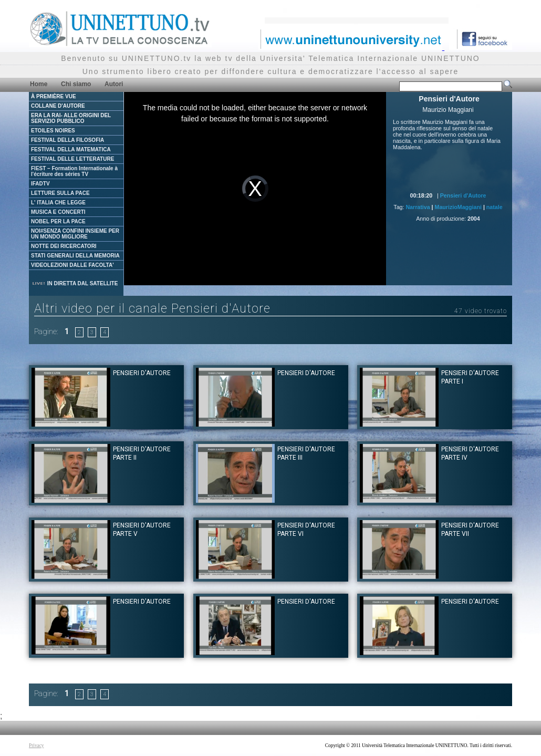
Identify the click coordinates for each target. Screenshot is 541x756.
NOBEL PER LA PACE (58, 221)
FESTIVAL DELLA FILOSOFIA (67, 140)
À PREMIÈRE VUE (54, 96)
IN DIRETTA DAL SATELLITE (75, 283)
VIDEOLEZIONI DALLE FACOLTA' (72, 265)
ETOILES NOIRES (53, 131)
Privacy (37, 745)
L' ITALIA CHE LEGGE (58, 203)
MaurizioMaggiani (458, 207)
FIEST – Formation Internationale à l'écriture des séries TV (74, 171)
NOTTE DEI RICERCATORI (64, 246)
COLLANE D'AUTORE (58, 106)
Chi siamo (76, 84)
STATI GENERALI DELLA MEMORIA (75, 256)
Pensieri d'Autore (463, 195)
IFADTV (40, 184)
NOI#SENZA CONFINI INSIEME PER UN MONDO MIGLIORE (75, 234)
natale (495, 207)
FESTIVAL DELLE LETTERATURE (72, 159)
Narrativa (418, 207)
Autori (114, 84)
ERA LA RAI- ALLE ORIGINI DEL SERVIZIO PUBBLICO (71, 118)
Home (39, 84)
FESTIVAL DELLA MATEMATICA (71, 149)
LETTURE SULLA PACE (60, 193)
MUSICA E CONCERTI (58, 212)
